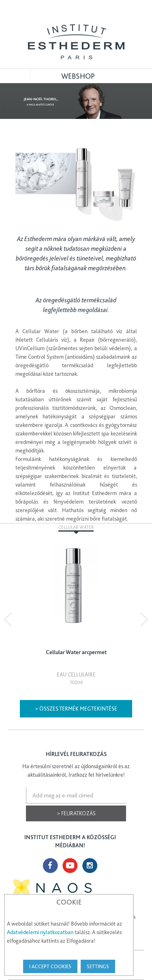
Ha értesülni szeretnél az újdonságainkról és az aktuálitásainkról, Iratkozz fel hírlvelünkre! (76, 770)
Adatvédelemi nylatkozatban (40, 932)
